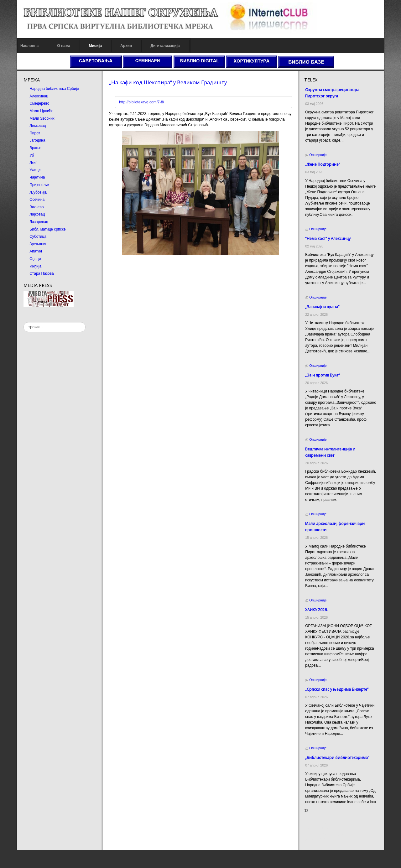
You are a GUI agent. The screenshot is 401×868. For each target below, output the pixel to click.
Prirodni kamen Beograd (324, 852)
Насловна (29, 46)
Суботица (38, 236)
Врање (35, 148)
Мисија (95, 46)
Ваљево (36, 207)
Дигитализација (165, 46)
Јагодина (37, 140)
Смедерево (39, 103)
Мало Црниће (41, 111)
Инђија (35, 266)
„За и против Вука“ (322, 375)
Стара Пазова (42, 273)
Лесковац (38, 126)
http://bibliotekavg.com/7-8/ (141, 102)
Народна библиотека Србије (54, 89)
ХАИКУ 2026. (316, 610)
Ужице (35, 170)
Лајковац (37, 214)
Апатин (36, 251)
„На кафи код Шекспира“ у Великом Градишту (168, 82)
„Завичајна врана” (322, 307)
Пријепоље (39, 185)
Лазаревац (39, 222)
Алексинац (39, 96)
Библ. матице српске (47, 229)
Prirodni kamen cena (321, 840)
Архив (126, 46)
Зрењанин (38, 244)
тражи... (24, 322)
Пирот (35, 133)
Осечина (37, 200)
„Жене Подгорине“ (323, 164)
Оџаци (35, 259)
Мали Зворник (42, 118)
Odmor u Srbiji (316, 857)
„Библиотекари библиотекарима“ (337, 758)
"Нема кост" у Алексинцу (328, 239)
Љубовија (38, 192)
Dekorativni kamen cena (324, 846)
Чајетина (37, 177)
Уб (32, 155)
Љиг (33, 163)
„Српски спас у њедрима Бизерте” (337, 689)
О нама (64, 46)
